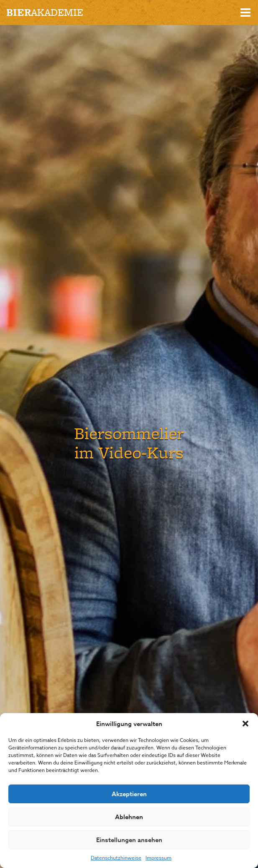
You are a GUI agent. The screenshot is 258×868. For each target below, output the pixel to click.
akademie (45, 12)
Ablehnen (129, 817)
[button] (245, 724)
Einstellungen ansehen (129, 840)
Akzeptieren (129, 794)
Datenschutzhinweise (116, 858)
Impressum (158, 858)
